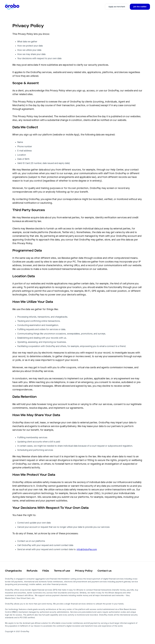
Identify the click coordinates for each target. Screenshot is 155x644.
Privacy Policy (84, 571)
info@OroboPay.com (87, 549)
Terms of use (62, 571)
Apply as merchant (117, 7)
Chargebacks (13, 571)
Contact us (105, 571)
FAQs (46, 571)
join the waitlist (140, 7)
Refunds (32, 571)
